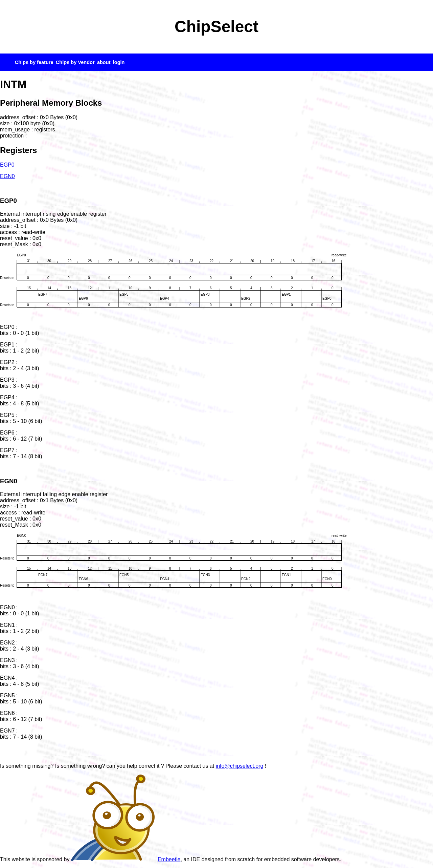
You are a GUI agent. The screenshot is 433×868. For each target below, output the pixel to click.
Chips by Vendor (75, 62)
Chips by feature (34, 62)
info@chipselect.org (240, 766)
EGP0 (7, 165)
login (119, 62)
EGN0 (7, 176)
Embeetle (126, 859)
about (104, 62)
